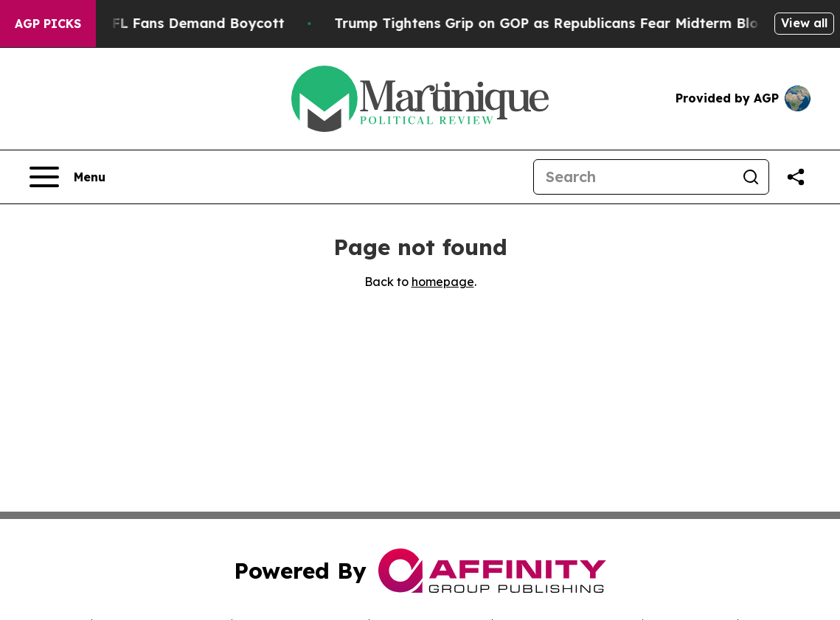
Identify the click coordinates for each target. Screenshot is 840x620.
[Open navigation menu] (67, 177)
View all (804, 23)
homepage (443, 282)
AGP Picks (48, 24)
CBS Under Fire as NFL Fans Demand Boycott (161, 23)
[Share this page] (796, 177)
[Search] (634, 177)
